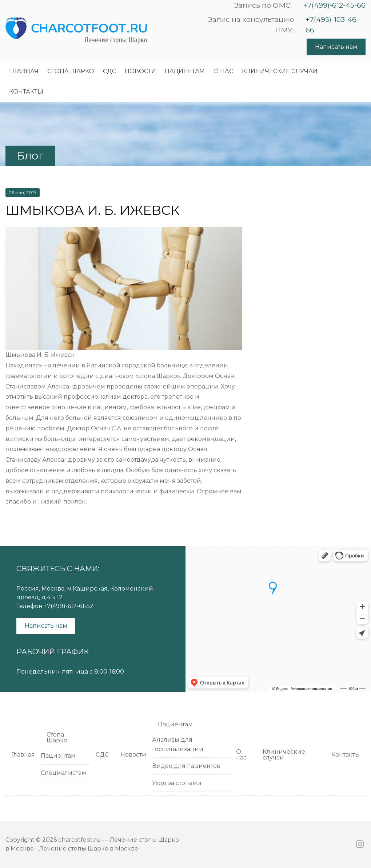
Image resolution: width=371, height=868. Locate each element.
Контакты (26, 92)
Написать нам (336, 47)
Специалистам (63, 773)
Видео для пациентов (186, 766)
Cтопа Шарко (71, 71)
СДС (109, 71)
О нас (223, 71)
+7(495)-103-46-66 (332, 25)
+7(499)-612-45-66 (334, 5)
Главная (24, 71)
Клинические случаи (280, 71)
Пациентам (185, 71)
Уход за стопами (177, 783)
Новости (140, 71)
